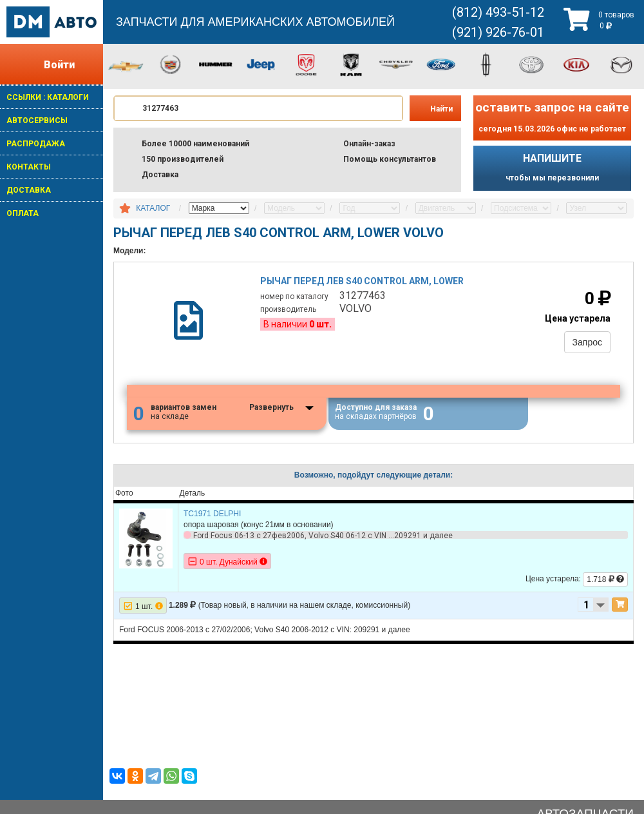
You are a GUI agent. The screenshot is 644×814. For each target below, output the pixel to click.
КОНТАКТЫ (29, 167)
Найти (441, 109)
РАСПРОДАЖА (36, 144)
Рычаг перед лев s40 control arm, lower (362, 281)
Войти (59, 65)
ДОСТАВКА (29, 190)
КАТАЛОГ (153, 208)
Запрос (587, 342)
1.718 (605, 579)
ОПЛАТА (23, 213)
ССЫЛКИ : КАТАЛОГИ (48, 97)
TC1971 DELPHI (212, 514)
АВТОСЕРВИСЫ (37, 121)
